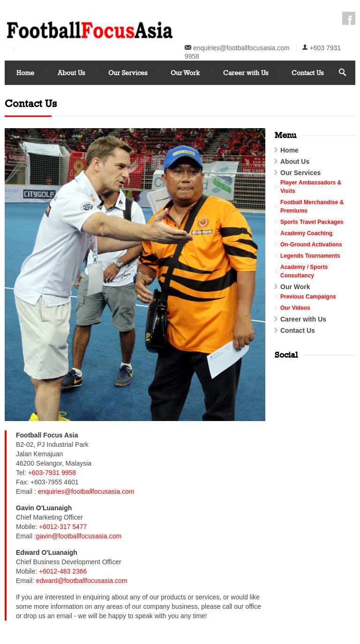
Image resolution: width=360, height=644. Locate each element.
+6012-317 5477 (63, 527)
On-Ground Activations (311, 245)
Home (25, 73)
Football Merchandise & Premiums (312, 207)
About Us (71, 73)
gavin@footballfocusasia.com (79, 536)
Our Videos (295, 308)
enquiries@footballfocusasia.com (241, 48)
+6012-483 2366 (63, 571)
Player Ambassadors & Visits (311, 187)
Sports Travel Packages (312, 222)
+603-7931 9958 (52, 473)
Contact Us (307, 73)
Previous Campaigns (308, 297)
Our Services (128, 73)
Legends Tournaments (310, 256)
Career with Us (246, 73)
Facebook (349, 18)
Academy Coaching (306, 233)
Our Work (185, 73)
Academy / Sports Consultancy (304, 271)
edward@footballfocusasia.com (82, 581)
